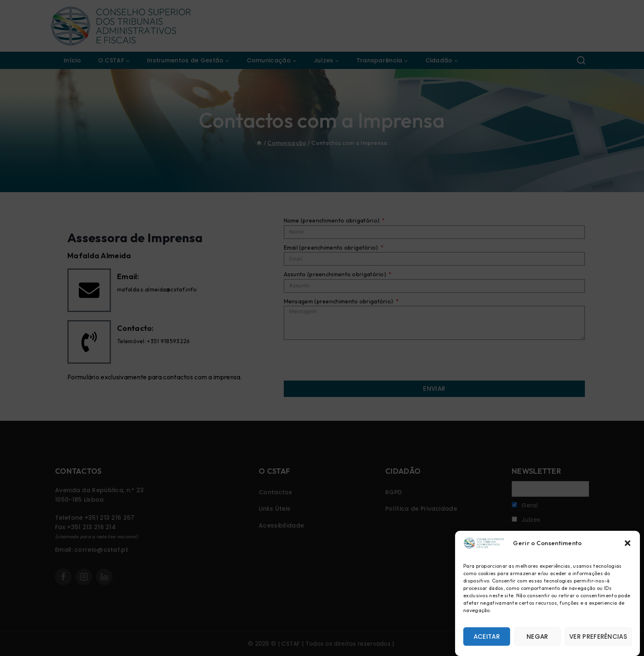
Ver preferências (598, 637)
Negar (537, 637)
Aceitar (487, 637)
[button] (628, 543)
